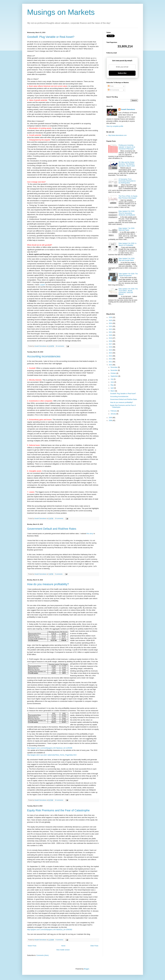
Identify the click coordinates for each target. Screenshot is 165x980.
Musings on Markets (61, 12)
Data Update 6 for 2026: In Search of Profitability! (127, 244)
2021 (111, 332)
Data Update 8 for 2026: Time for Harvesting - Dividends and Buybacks (127, 213)
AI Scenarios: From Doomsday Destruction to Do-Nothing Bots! (127, 181)
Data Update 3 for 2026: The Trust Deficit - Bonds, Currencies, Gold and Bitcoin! (128, 292)
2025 (111, 320)
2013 (111, 356)
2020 (111, 335)
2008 (111, 421)
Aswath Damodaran (128, 109)
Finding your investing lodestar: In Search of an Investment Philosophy (127, 147)
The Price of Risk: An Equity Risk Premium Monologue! (128, 197)
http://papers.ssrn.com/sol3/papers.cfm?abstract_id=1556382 (50, 930)
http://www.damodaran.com (117, 135)
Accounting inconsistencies (44, 356)
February (114, 411)
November (114, 370)
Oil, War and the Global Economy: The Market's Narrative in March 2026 (127, 164)
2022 (111, 329)
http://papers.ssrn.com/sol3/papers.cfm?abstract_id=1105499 (50, 748)
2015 (111, 350)
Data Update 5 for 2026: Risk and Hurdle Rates (127, 259)
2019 (111, 338)
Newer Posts (32, 946)
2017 (111, 344)
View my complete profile (115, 126)
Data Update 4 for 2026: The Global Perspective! (128, 275)
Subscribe (122, 73)
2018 (111, 341)
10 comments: (59, 800)
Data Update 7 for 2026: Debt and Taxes (127, 229)
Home (63, 946)
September (114, 376)
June (112, 382)
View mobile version (63, 950)
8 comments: (60, 940)
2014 (111, 353)
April (112, 388)
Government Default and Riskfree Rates (52, 529)
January (113, 414)
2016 (111, 347)
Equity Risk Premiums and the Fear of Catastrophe (58, 810)
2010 (111, 365)
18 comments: (60, 346)
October (113, 373)
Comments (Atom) (42, 955)
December (114, 367)
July (112, 379)
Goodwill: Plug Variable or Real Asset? (51, 37)
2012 (111, 359)
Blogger (87, 969)
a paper (42, 285)
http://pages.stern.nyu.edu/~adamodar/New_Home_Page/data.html (52, 755)
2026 (111, 317)
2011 (111, 362)
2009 (111, 418)
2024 (111, 323)
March (113, 391)
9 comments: (59, 574)
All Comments (113, 90)
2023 (111, 326)
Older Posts (94, 946)
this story (90, 534)
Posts (111, 86)
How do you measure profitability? (48, 584)
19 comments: (59, 518)
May (112, 385)
